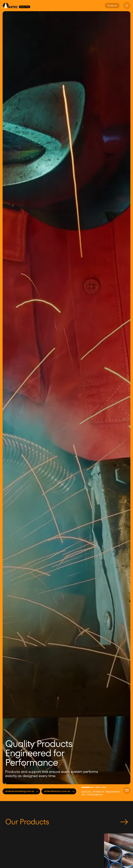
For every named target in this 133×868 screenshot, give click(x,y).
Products (112, 6)
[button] (9, 398)
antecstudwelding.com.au (22, 791)
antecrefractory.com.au (59, 791)
